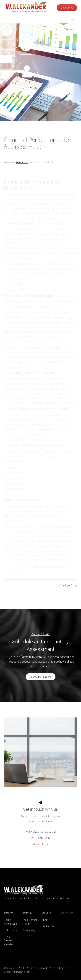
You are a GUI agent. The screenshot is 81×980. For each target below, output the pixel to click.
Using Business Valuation (9, 940)
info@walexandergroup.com (40, 838)
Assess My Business (41, 677)
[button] (73, 13)
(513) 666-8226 (40, 844)
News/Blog (29, 930)
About (45, 920)
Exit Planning (11, 930)
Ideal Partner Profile (30, 922)
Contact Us (48, 926)
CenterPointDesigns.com (17, 972)
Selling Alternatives (10, 922)
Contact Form (40, 850)
